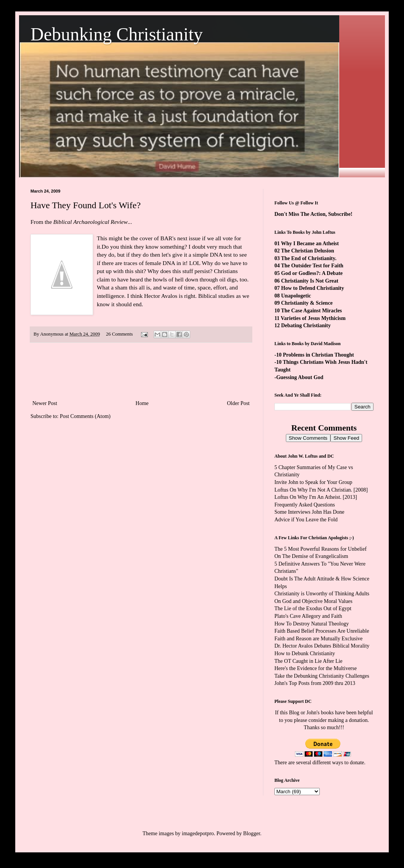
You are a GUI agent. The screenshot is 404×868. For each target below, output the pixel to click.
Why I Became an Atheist (310, 244)
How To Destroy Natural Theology (312, 624)
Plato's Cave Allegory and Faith (308, 616)
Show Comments (308, 438)
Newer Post (45, 403)
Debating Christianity (306, 325)
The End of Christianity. (309, 258)
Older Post (239, 403)
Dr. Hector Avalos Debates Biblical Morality (322, 646)
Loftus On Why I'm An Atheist (307, 497)
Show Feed (346, 438)
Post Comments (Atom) (85, 416)
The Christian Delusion (307, 251)
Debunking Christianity (117, 34)
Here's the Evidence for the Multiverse (316, 668)
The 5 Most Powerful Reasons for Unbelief (321, 549)
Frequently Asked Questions (305, 505)
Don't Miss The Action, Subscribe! (313, 214)
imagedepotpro (198, 833)
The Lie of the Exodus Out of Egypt (313, 608)
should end (129, 304)
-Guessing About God (299, 377)
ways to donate (348, 763)
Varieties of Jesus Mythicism (313, 318)
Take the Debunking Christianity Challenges (322, 676)
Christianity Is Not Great (310, 281)
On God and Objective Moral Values (313, 601)
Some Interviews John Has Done (309, 512)
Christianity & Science (307, 303)
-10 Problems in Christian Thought (314, 355)
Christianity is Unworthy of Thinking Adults (322, 594)
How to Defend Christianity (313, 288)
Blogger (252, 833)
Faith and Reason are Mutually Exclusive (318, 639)
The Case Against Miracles (311, 311)
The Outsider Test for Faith (312, 266)
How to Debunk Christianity (305, 653)
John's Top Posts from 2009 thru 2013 (315, 683)
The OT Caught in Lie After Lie (309, 661)
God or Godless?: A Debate (312, 273)
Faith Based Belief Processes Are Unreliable (322, 631)
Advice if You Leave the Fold (306, 520)
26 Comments (119, 334)
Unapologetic (296, 296)
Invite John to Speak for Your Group (313, 482)
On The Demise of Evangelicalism (311, 556)
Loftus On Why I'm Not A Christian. (313, 490)
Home (142, 403)
